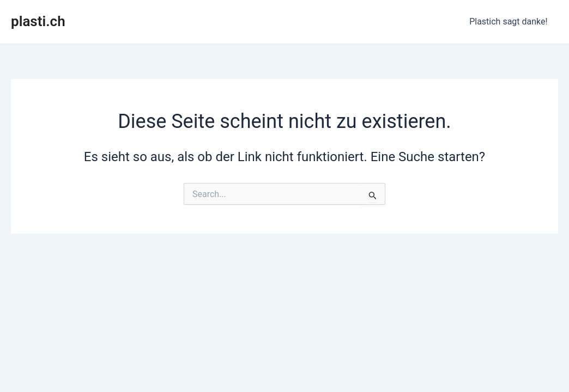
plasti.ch (38, 21)
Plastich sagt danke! (511, 22)
